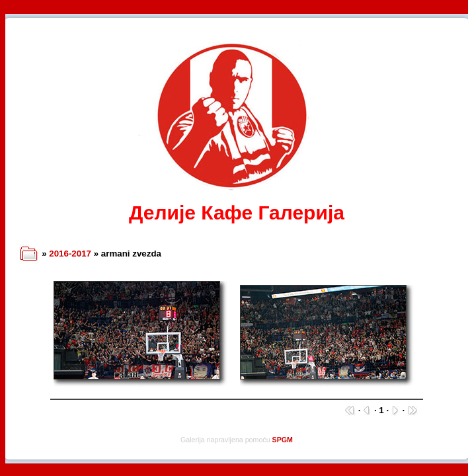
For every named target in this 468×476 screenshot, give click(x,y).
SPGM (283, 440)
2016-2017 (70, 254)
